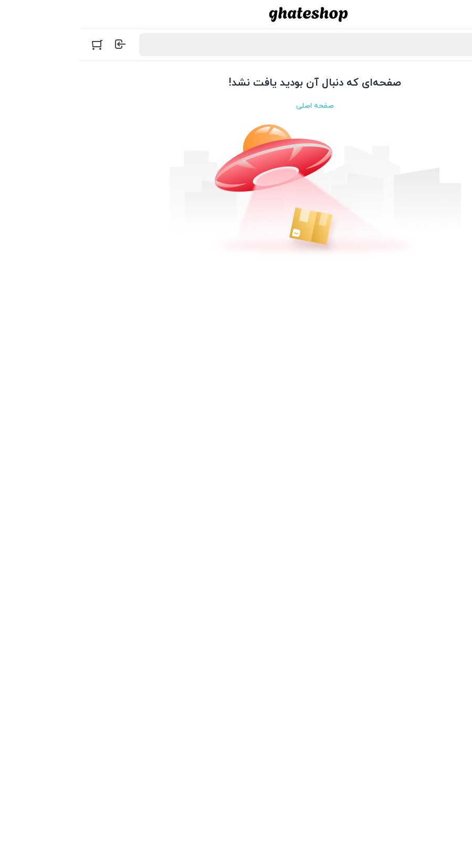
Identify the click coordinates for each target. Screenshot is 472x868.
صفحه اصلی (236, 106)
